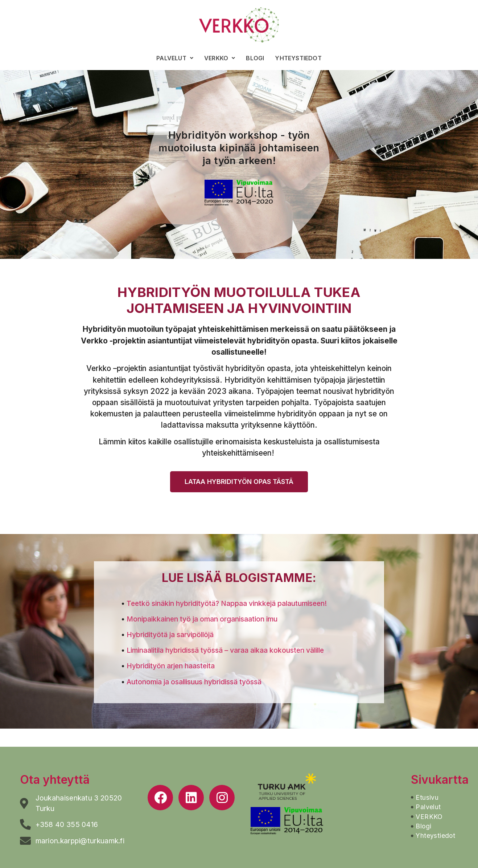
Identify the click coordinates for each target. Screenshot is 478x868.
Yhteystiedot (298, 58)
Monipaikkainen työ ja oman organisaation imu (202, 619)
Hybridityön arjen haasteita (171, 666)
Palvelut (175, 58)
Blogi (255, 58)
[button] (239, 482)
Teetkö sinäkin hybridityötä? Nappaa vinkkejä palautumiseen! (227, 603)
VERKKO (220, 58)
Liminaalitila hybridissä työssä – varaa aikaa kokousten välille (225, 650)
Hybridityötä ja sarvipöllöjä (170, 635)
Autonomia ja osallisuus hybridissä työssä (194, 682)
